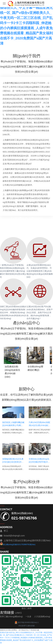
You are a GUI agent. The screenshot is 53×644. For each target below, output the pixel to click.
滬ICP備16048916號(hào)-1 (26, 622)
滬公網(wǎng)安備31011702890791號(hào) (18, 545)
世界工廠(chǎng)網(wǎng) (11, 617)
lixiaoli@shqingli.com (14, 536)
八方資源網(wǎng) (42, 617)
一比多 (28, 617)
